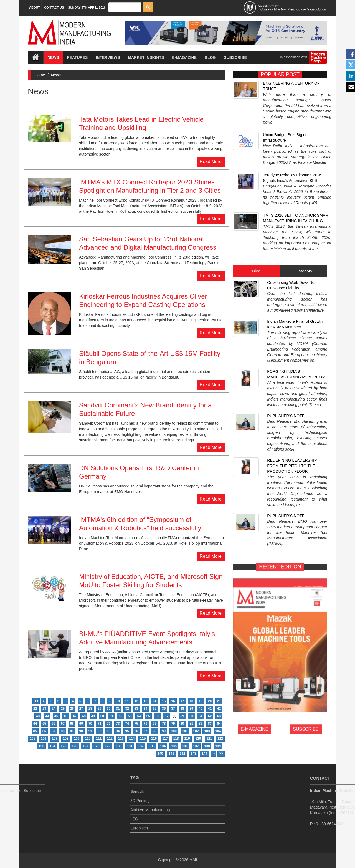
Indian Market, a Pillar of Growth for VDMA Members (295, 259)
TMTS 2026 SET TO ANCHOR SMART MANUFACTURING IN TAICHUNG (297, 178)
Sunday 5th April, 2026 (87, 7)
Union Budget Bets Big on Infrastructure (285, 117)
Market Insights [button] (146, 57)
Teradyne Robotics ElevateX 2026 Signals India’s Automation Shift (292, 147)
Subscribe (235, 57)
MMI (193, 860)
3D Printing (140, 797)
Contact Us (54, 7)
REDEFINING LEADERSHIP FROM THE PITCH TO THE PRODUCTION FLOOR (292, 344)
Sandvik (137, 788)
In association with (301, 57)
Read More (211, 162)
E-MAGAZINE (255, 567)
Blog (210, 57)
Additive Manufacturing (150, 806)
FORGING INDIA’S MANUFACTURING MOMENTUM (296, 288)
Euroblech (139, 825)
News (56, 75)
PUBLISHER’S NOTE (286, 314)
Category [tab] (304, 215)
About (35, 7)
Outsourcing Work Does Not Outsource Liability (291, 230)
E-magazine (184, 57)
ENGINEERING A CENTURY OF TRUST (291, 86)
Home (40, 75)
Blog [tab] (256, 215)
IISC (134, 816)
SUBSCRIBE (306, 567)
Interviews (108, 57)
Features (77, 57)
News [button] (53, 57)
